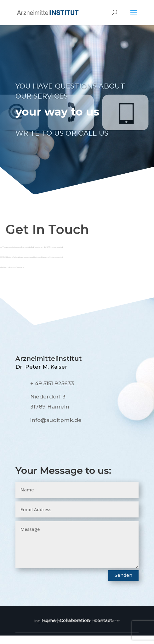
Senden (123, 575)
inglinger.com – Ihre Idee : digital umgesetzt (77, 621)
